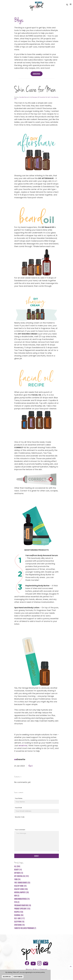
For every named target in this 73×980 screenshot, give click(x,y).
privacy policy (40, 972)
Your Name (19, 799)
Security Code (20, 817)
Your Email (18, 808)
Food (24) (17, 880)
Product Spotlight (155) (22, 909)
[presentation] (30, 823)
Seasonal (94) (19, 915)
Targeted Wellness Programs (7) (25, 928)
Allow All (7, 977)
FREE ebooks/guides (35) (22, 883)
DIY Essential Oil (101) (22, 876)
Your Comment (20, 830)
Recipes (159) (19, 912)
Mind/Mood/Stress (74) (22, 899)
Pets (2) (17, 902)
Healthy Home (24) (20, 886)
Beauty (56, 98)
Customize (18, 977)
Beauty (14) (18, 870)
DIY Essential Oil (42, 98)
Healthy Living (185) (21, 889)
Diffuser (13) (19, 873)
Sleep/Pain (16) (19, 922)
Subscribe (37, 74)
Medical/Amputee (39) (22, 893)
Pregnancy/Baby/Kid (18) (23, 906)
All (31, 98)
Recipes (35, 98)
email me (23, 746)
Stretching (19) (19, 925)
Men (16, 99)
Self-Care (50, 98)
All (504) (17, 867)
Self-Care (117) (19, 919)
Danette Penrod (24, 98)
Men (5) (17, 896)
